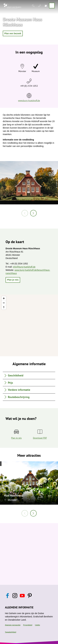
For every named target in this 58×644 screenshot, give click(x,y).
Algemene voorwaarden (13, 625)
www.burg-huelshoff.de (29, 100)
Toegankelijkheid (11, 632)
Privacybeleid (28, 625)
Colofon (37, 625)
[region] (29, 325)
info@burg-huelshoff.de (24, 267)
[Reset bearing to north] (4, 307)
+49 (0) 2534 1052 (29, 86)
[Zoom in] (4, 298)
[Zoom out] (4, 303)
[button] (13, 33)
